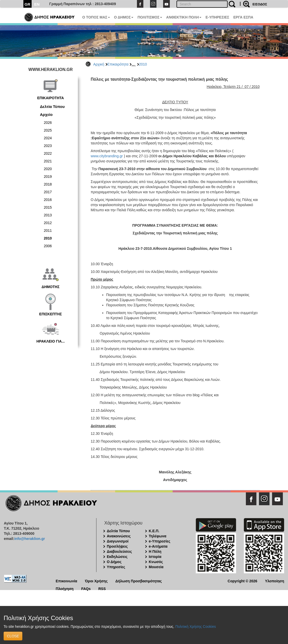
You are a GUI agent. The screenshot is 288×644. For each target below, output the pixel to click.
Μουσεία (156, 567)
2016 (48, 200)
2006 (48, 246)
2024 (48, 138)
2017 (48, 192)
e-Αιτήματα (158, 546)
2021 (48, 161)
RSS (102, 588)
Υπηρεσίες (116, 567)
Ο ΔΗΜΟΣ (124, 17)
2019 (48, 177)
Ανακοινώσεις (119, 536)
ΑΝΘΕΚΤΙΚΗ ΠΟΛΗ (184, 17)
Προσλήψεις (117, 546)
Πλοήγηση (65, 588)
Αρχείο (46, 114)
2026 (48, 123)
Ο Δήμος (114, 562)
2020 (48, 169)
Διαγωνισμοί (118, 541)
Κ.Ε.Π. (154, 531)
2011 (48, 231)
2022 (48, 153)
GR (28, 4)
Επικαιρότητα (118, 64)
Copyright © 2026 (242, 581)
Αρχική (99, 64)
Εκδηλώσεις (117, 557)
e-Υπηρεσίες (160, 541)
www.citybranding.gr (107, 156)
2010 (143, 64)
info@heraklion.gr (29, 539)
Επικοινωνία (67, 581)
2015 (48, 207)
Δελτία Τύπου (52, 107)
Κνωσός (156, 562)
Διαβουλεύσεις (119, 551)
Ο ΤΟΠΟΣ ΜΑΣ (96, 17)
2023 (48, 146)
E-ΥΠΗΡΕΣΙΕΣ (217, 17)
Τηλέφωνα (157, 536)
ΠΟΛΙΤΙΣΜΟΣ (150, 17)
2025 (48, 130)
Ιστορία (155, 557)
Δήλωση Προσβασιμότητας (139, 581)
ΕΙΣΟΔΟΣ (260, 4)
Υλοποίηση (275, 581)
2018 (48, 184)
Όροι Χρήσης (96, 581)
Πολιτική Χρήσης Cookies (196, 627)
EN (37, 4)
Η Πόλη (155, 551)
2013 (48, 215)
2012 (48, 223)
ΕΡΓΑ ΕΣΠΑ (243, 17)
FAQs (86, 588)
